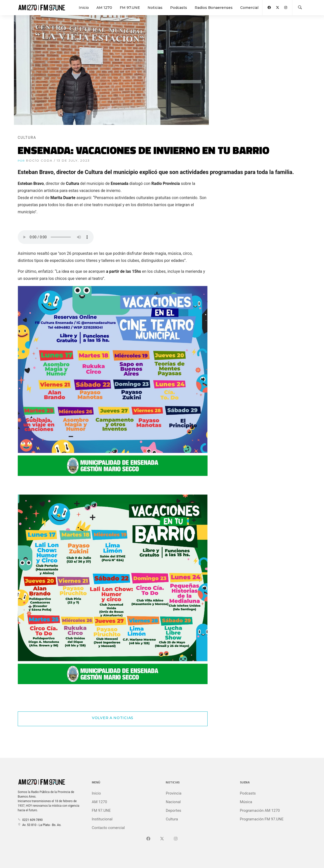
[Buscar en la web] (300, 8)
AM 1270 (104, 8)
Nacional (173, 802)
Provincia (174, 793)
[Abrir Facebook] (269, 7)
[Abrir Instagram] (286, 7)
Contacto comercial (108, 828)
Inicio (84, 8)
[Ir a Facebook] (148, 839)
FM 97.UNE (130, 8)
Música (246, 802)
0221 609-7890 (30, 820)
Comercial (249, 8)
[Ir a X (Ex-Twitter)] (162, 839)
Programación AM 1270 (260, 811)
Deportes (174, 811)
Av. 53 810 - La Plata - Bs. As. (39, 825)
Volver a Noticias (113, 718)
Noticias (155, 8)
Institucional (102, 819)
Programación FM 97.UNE (262, 819)
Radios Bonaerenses (214, 8)
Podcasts (179, 8)
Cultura (172, 819)
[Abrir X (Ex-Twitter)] (278, 7)
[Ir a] (176, 839)
